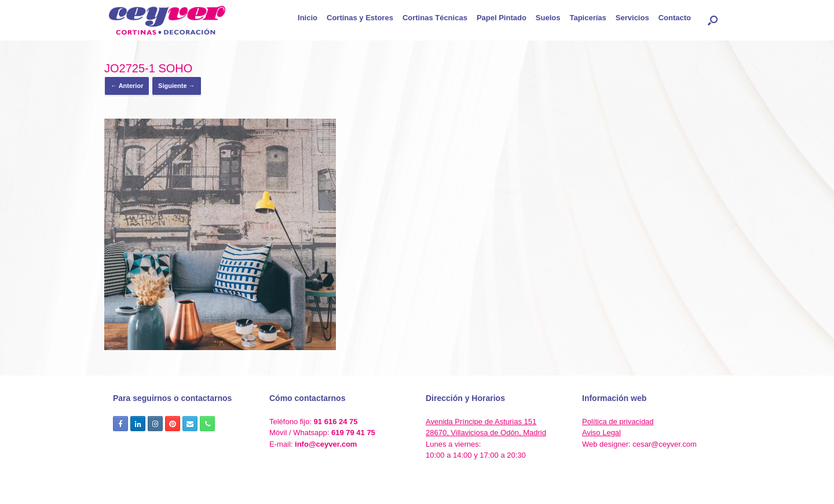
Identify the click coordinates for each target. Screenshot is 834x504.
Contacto (675, 18)
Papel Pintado (502, 18)
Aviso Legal (601, 433)
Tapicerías (588, 18)
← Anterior (127, 86)
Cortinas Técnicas (435, 18)
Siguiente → (177, 86)
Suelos (548, 18)
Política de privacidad (618, 422)
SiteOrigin (436, 481)
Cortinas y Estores (360, 18)
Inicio (308, 18)
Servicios (632, 18)
